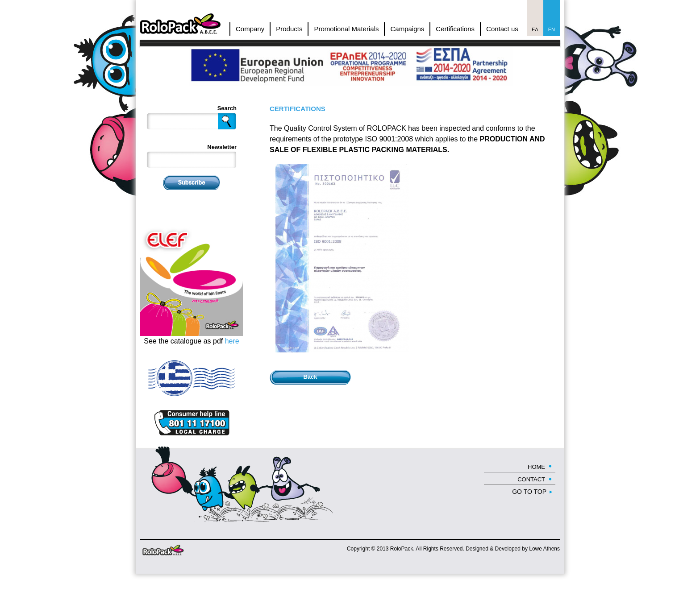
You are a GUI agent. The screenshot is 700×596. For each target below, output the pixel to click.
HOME (536, 467)
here (232, 341)
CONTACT (531, 479)
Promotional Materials (346, 29)
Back (310, 377)
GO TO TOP (529, 492)
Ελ (535, 29)
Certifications (455, 29)
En (552, 29)
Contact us (502, 29)
